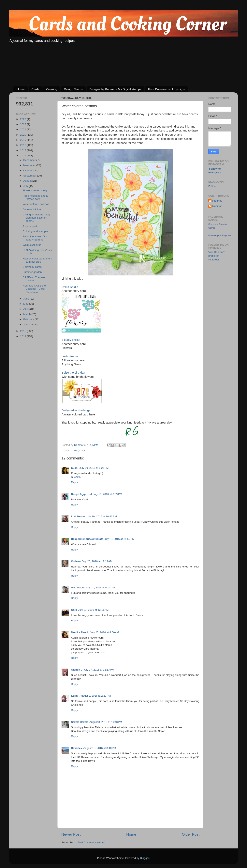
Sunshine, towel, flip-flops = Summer (35, 238)
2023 (23, 119)
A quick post (30, 226)
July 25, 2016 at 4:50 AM (104, 632)
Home (21, 89)
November (30, 165)
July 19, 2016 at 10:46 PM (102, 516)
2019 (23, 140)
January (28, 325)
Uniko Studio (70, 287)
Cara (74, 610)
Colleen (76, 561)
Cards (36, 89)
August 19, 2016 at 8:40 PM (100, 748)
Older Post (191, 834)
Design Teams (73, 89)
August (28, 181)
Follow (212, 186)
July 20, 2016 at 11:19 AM (97, 561)
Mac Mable (78, 588)
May (26, 304)
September (30, 176)
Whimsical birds (32, 245)
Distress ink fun (32, 209)
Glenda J (77, 670)
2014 (23, 336)
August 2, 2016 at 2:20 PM (95, 696)
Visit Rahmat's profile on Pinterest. (217, 256)
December (30, 160)
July (26, 186)
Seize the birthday (73, 373)
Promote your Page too (219, 235)
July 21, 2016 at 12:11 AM (93, 610)
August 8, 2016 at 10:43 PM (106, 722)
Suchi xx (76, 477)
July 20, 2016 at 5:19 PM (100, 588)
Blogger (145, 858)
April (26, 309)
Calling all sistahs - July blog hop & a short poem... (36, 218)
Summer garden (32, 272)
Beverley (77, 748)
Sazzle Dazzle (80, 722)
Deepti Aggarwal (81, 494)
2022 (23, 124)
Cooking (52, 89)
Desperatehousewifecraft (87, 539)
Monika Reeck (80, 632)
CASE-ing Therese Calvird (34, 279)
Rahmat (217, 201)
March (27, 314)
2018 (23, 145)
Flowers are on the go (36, 190)
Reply (74, 482)
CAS (82, 450)
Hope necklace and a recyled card (35, 197)
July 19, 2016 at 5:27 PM (94, 468)
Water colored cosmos (36, 204)
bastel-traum (70, 356)
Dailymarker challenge (76, 410)
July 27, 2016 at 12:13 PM (99, 670)
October (28, 170)
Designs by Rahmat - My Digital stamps (116, 89)
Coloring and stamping (36, 231)
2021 (23, 129)
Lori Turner (78, 516)
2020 (23, 135)
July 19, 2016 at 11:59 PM (119, 539)
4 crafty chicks (71, 340)
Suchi (75, 468)
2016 (23, 155)
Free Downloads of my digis (166, 89)
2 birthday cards (32, 267)
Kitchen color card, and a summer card (37, 260)
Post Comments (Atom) (92, 842)
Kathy (75, 696)
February (29, 319)
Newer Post (71, 834)
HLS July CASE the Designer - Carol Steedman (34, 289)
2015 (23, 331)
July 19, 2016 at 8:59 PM (107, 494)
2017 (23, 150)
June (27, 299)
